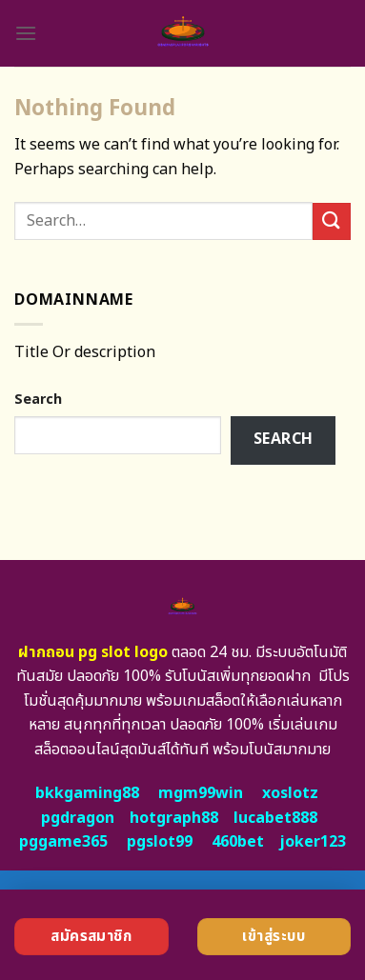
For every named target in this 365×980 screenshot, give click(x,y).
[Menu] (26, 33)
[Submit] (332, 221)
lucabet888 (275, 818)
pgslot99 (160, 842)
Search (38, 400)
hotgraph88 (174, 818)
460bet (238, 842)
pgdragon (78, 818)
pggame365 (63, 842)
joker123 (313, 842)
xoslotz (290, 793)
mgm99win (201, 793)
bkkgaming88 (87, 793)
